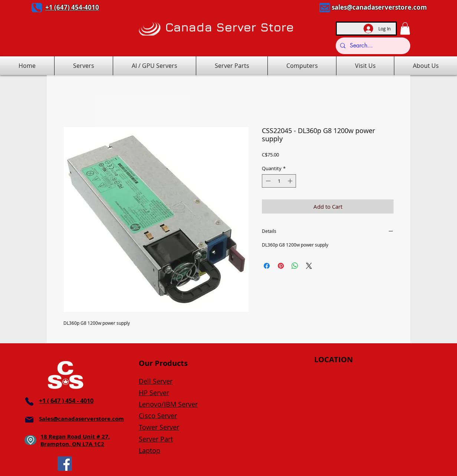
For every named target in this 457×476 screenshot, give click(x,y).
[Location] (30, 440)
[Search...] (372, 46)
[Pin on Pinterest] (281, 266)
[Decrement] (267, 181)
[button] (405, 28)
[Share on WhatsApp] (295, 266)
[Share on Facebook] (267, 266)
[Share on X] (309, 266)
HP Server (154, 393)
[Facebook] (65, 464)
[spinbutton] (279, 181)
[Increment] (291, 181)
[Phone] (37, 8)
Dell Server (156, 381)
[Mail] (325, 8)
